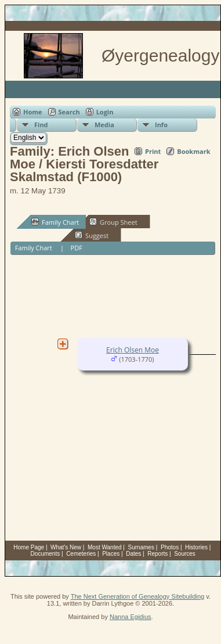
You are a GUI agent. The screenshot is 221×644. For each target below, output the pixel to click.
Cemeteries (81, 554)
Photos (170, 547)
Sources (185, 554)
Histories (196, 547)
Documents (46, 554)
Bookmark (193, 151)
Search (69, 112)
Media (104, 125)
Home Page (29, 547)
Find (41, 125)
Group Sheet (113, 222)
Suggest (92, 235)
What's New (66, 547)
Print (153, 151)
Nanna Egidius (131, 617)
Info (161, 125)
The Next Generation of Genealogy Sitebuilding (138, 596)
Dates (133, 554)
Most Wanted (105, 547)
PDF (77, 248)
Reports (157, 554)
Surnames (142, 547)
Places (111, 554)
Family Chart (55, 222)
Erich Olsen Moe (133, 350)
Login (105, 112)
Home (33, 112)
